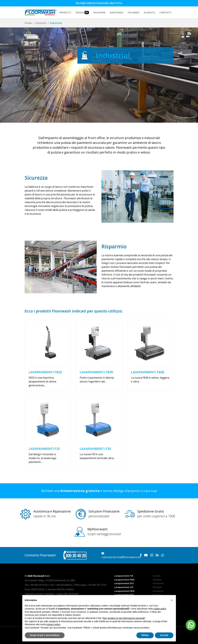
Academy (157, 580)
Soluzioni (41, 23)
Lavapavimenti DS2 (124, 583)
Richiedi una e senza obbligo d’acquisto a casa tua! (99, 491)
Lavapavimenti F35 (124, 587)
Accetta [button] (164, 635)
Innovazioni (158, 583)
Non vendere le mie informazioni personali (124, 618)
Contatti (165, 12)
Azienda (157, 576)
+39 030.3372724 (38, 585)
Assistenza (117, 12)
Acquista (149, 12)
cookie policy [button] (160, 609)
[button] (172, 600)
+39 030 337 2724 (97, 585)
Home (28, 23)
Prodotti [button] (65, 12)
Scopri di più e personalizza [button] (45, 635)
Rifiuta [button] (145, 635)
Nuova (82, 13)
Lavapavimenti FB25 (124, 580)
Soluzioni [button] (99, 12)
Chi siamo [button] (133, 12)
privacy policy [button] (54, 624)
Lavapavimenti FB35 (124, 591)
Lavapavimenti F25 (124, 576)
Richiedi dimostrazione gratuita (99, 3)
